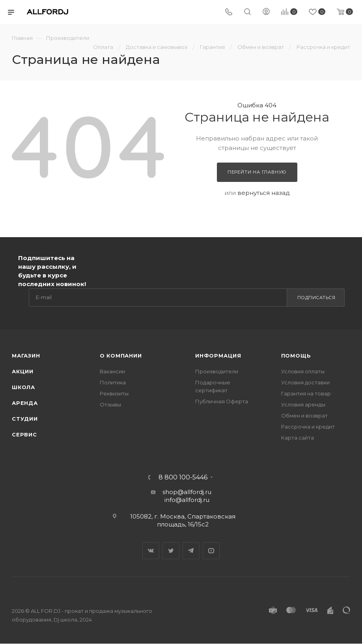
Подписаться (316, 298)
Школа (23, 387)
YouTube (211, 551)
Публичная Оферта (222, 401)
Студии (25, 419)
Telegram (191, 551)
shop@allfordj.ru (187, 492)
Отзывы (110, 404)
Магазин (26, 356)
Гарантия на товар (306, 393)
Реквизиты (114, 393)
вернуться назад (264, 193)
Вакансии (112, 371)
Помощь (296, 356)
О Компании (121, 356)
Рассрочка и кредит (308, 427)
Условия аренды (303, 404)
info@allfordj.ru (187, 500)
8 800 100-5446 (183, 477)
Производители (217, 371)
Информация (218, 356)
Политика (113, 382)
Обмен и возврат (304, 416)
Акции (23, 371)
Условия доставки (305, 382)
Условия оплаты (303, 371)
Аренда (25, 403)
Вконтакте (151, 551)
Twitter (171, 551)
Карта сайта (298, 438)
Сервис (24, 434)
